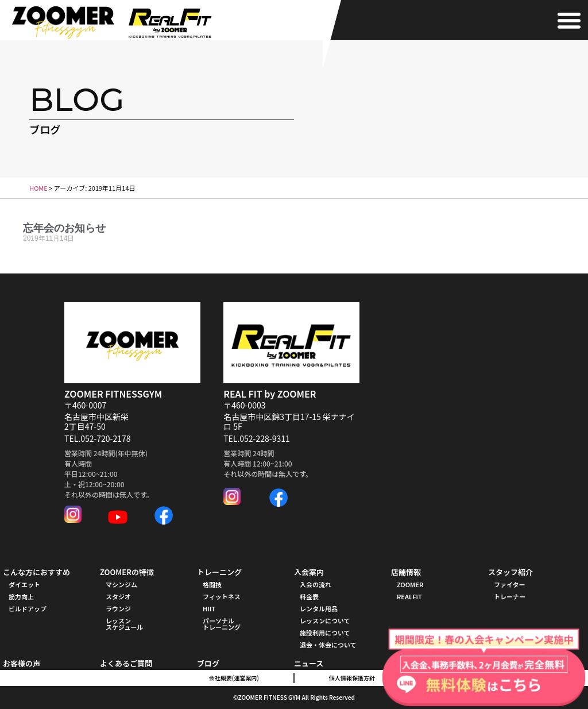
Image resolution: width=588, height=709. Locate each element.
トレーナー (510, 596)
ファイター (510, 584)
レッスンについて (325, 621)
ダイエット (24, 584)
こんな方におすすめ (36, 572)
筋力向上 (21, 596)
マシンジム (121, 584)
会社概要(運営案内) (234, 678)
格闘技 (212, 584)
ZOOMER (410, 584)
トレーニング (219, 572)
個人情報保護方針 (352, 678)
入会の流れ (316, 584)
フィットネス (222, 596)
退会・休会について (328, 645)
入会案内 (309, 572)
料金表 (309, 596)
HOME (38, 188)
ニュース (309, 663)
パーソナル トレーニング (222, 624)
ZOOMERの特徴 (127, 572)
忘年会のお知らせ (64, 228)
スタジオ (118, 596)
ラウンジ (118, 608)
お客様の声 (22, 663)
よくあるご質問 (126, 663)
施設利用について (325, 633)
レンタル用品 (319, 608)
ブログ (208, 663)
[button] (569, 20)
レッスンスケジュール (124, 624)
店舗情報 (406, 572)
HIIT (209, 608)
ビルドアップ (28, 608)
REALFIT (409, 596)
